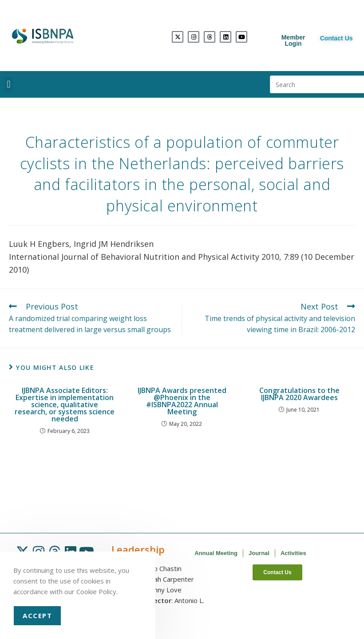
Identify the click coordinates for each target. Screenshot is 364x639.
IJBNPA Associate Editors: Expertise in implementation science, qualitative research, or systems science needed (65, 405)
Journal (259, 553)
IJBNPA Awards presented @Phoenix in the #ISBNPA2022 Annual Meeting (182, 401)
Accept (37, 615)
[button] (9, 85)
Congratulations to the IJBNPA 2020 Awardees (299, 394)
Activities (293, 553)
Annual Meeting (216, 553)
